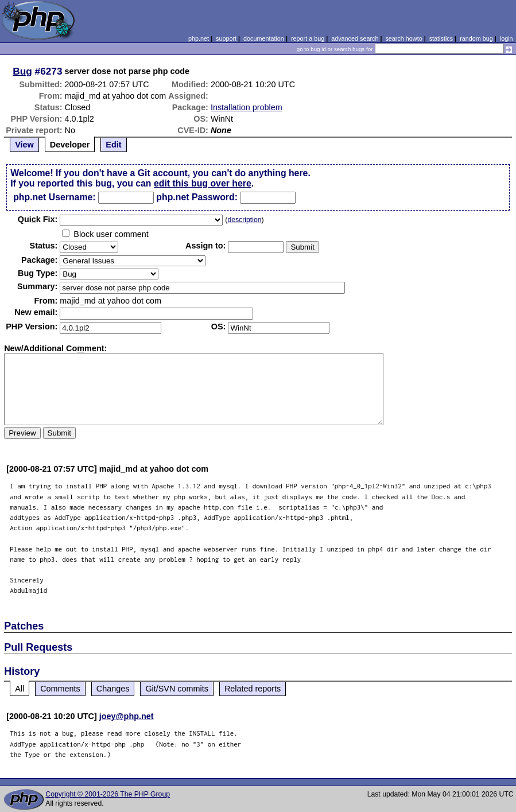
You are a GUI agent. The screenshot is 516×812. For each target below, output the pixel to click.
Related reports (253, 689)
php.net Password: (197, 197)
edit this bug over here (203, 183)
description (244, 220)
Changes (113, 689)
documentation (264, 38)
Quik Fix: (38, 219)
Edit (113, 145)
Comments (60, 689)
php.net (199, 38)
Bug (22, 71)
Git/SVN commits (177, 689)
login (507, 38)
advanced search (355, 38)
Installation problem (247, 107)
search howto (404, 38)
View (24, 145)
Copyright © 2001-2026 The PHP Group (108, 794)
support (226, 38)
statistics (441, 38)
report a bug (308, 38)
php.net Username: (54, 197)
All (20, 689)
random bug (476, 38)
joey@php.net (127, 716)
